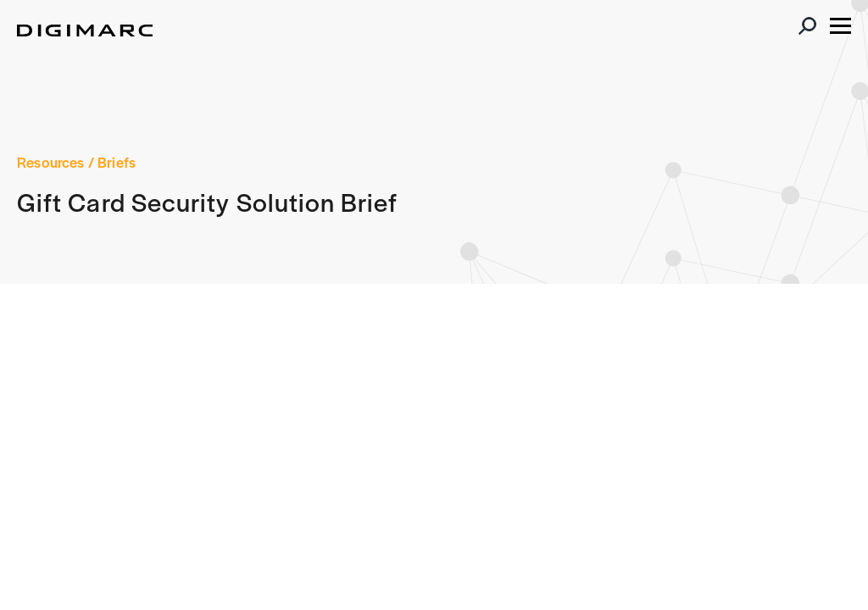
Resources (51, 162)
